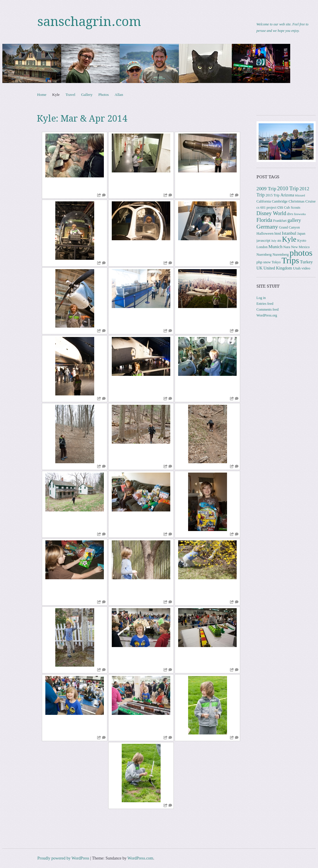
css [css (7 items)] (280, 207)
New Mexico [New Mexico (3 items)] (300, 247)
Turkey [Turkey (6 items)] (306, 262)
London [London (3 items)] (262, 247)
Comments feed (268, 309)
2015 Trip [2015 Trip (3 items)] (273, 195)
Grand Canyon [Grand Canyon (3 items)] (289, 227)
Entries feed (265, 304)
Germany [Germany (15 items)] (267, 226)
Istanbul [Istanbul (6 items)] (289, 233)
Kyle (56, 95)
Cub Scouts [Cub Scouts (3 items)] (292, 208)
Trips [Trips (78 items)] (290, 260)
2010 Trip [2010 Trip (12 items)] (288, 188)
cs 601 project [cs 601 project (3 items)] (267, 208)
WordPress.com (140, 858)
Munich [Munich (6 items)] (275, 247)
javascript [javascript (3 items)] (263, 241)
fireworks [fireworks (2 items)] (300, 214)
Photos (103, 95)
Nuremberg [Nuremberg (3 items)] (280, 255)
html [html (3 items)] (278, 234)
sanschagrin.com (89, 22)
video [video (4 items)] (306, 268)
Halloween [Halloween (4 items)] (265, 233)
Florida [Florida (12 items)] (264, 220)
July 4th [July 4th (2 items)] (276, 241)
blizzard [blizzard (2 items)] (300, 195)
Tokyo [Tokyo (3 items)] (276, 262)
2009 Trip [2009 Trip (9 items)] (267, 189)
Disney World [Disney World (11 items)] (271, 213)
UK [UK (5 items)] (260, 268)
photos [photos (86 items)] (301, 253)
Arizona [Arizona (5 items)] (287, 195)
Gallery (87, 95)
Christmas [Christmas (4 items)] (296, 201)
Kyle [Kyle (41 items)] (289, 239)
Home (42, 95)
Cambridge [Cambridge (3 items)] (280, 201)
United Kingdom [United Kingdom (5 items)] (278, 268)
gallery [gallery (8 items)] (294, 220)
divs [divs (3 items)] (290, 214)
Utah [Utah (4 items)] (297, 268)
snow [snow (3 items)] (267, 262)
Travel (70, 95)
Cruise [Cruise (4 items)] (311, 201)
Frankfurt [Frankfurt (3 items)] (280, 221)
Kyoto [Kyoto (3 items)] (302, 241)
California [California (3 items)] (264, 201)
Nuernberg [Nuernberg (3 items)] (264, 255)
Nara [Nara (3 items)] (287, 247)
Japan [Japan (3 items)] (301, 234)
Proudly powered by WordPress (63, 858)
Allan (119, 95)
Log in (261, 298)
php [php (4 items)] (259, 262)
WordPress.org (267, 315)
